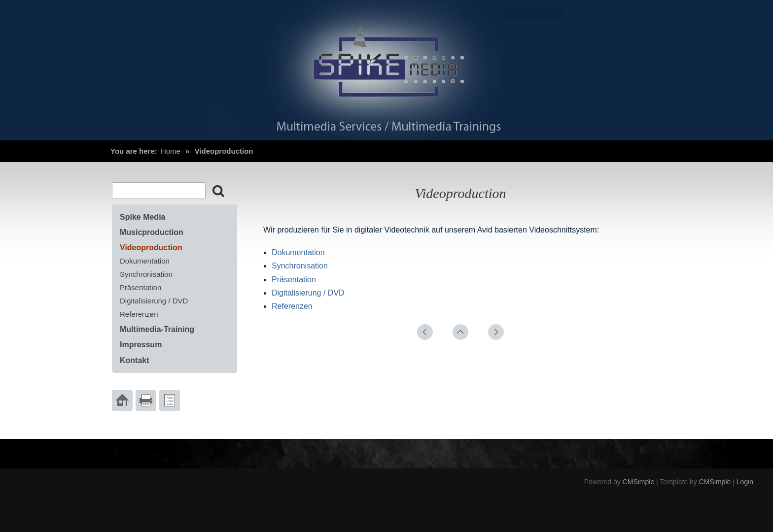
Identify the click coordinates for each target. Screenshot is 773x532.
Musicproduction (152, 232)
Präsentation (294, 280)
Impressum (141, 345)
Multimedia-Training (157, 329)
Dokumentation (298, 252)
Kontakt (135, 360)
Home (171, 151)
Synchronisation (300, 266)
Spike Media (142, 217)
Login (745, 482)
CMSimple (639, 482)
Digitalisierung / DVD (308, 293)
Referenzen (292, 306)
